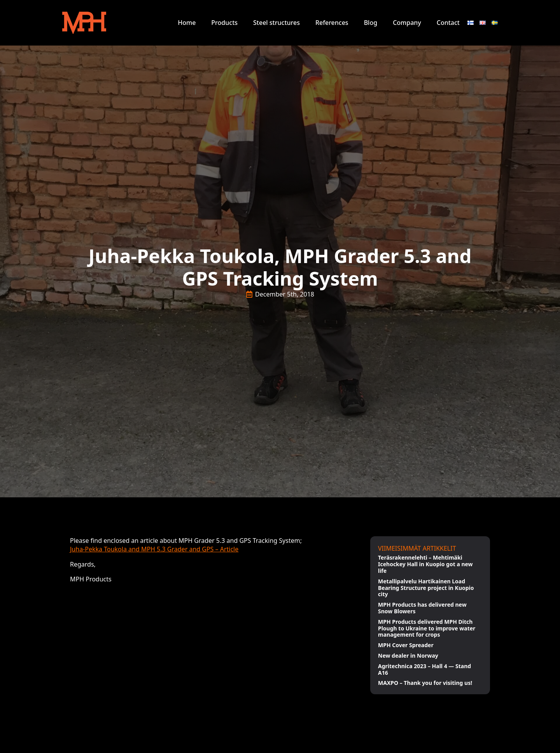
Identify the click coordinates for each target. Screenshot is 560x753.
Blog (371, 23)
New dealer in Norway (408, 656)
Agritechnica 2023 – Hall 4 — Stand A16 (424, 670)
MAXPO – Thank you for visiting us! (425, 683)
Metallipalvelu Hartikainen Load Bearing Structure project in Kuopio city (426, 588)
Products (224, 23)
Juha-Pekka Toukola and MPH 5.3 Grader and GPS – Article (154, 549)
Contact (448, 23)
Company (407, 23)
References (332, 23)
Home (187, 23)
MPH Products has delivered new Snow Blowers (422, 608)
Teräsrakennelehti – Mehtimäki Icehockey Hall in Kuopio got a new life (425, 564)
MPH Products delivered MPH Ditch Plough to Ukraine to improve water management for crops (427, 628)
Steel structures (276, 23)
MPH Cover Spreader (406, 645)
